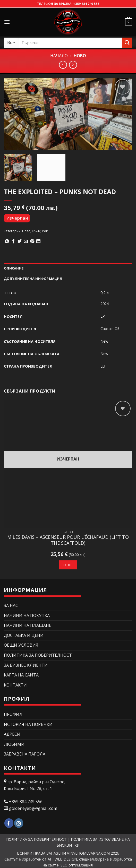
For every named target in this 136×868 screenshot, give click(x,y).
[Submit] (127, 43)
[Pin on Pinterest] (32, 241)
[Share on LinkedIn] (38, 241)
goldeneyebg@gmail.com (33, 808)
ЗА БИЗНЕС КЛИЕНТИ (26, 665)
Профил (13, 714)
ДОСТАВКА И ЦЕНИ (24, 635)
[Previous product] (73, 65)
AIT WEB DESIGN (62, 859)
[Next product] (63, 65)
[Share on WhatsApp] (7, 241)
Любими (14, 744)
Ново (80, 56)
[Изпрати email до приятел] (26, 241)
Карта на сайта (21, 675)
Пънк (36, 231)
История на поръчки (28, 724)
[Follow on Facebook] (9, 823)
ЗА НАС (11, 605)
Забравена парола (25, 754)
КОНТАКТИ (15, 685)
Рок (45, 231)
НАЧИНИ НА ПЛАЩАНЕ (28, 625)
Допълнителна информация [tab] (33, 279)
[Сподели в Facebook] (13, 241)
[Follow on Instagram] (19, 823)
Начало (59, 56)
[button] (7, 22)
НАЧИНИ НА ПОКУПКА (27, 615)
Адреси (12, 734)
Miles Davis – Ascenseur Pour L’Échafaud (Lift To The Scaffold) (68, 540)
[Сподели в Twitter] (20, 241)
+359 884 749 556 (86, 4)
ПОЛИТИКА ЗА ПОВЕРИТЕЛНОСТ (38, 655)
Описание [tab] (14, 268)
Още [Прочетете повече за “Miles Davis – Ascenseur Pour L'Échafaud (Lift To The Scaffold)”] (68, 565)
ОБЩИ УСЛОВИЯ (21, 645)
